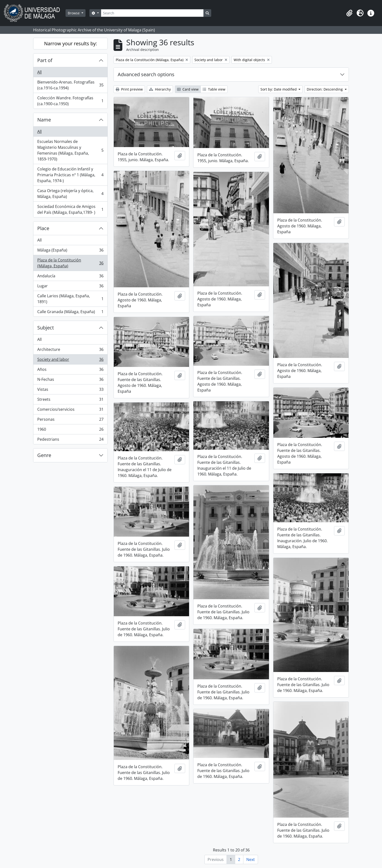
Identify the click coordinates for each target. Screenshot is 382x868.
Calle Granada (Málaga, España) (70, 313)
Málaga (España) (70, 251)
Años (70, 370)
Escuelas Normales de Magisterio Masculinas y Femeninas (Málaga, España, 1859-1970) (70, 150)
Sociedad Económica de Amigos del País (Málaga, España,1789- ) (70, 209)
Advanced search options (146, 74)
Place (43, 228)
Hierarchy (160, 89)
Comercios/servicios (70, 410)
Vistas (70, 390)
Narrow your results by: (71, 43)
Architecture (70, 350)
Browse (74, 13)
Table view (214, 89)
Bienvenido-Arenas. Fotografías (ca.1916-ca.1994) (70, 85)
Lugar (70, 287)
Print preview (129, 89)
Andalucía (70, 277)
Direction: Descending (325, 89)
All (39, 72)
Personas (70, 420)
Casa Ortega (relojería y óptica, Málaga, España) (70, 194)
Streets (70, 400)
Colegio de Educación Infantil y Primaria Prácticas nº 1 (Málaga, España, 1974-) (70, 175)
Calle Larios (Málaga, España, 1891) (70, 299)
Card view (188, 89)
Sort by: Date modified (279, 89)
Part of (45, 60)
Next (251, 859)
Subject (46, 328)
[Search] (152, 13)
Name (44, 120)
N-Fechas (70, 380)
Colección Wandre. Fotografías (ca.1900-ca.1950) (70, 101)
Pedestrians (70, 440)
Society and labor (70, 360)
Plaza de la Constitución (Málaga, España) (70, 263)
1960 (70, 430)
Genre (44, 455)
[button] (349, 13)
